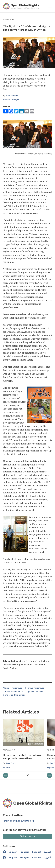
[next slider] (6, 775)
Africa (6, 688)
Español (6, 100)
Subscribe (26, 836)
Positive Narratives (35, 688)
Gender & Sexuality (13, 691)
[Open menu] (50, 6)
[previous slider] (49, 775)
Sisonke (26, 339)
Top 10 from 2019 (34, 691)
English (13, 852)
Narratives (17, 688)
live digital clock (20, 503)
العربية (47, 852)
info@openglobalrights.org (18, 821)
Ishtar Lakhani (12, 95)
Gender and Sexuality (14, 695)
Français (16, 100)
